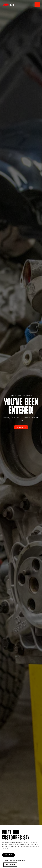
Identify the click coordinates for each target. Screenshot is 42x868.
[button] (37, 5)
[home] (9, 5)
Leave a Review (8, 855)
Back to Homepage (21, 427)
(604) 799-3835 (10, 865)
